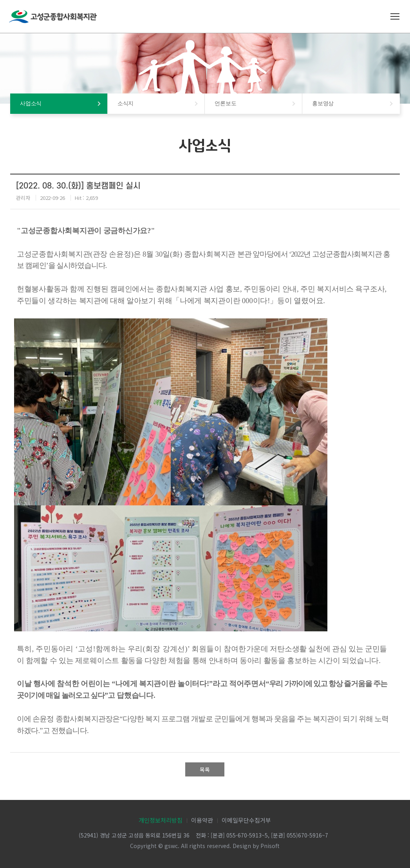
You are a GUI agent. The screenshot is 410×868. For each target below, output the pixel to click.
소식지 (126, 103)
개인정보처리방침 (161, 820)
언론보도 (225, 103)
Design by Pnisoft (256, 846)
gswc (171, 846)
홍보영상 (323, 103)
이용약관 (202, 820)
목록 (205, 769)
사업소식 (31, 103)
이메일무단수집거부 (246, 820)
